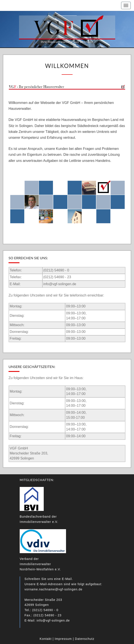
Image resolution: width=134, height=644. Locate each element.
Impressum (63, 639)
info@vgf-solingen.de (60, 284)
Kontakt (45, 639)
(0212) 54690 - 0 (56, 270)
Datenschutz (85, 639)
